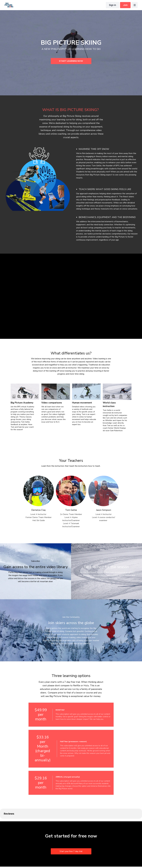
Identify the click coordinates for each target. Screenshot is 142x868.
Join (125, 5)
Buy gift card (80, 859)
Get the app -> (108, 859)
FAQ (70, 859)
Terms (55, 859)
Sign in (112, 5)
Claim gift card (93, 859)
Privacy (63, 859)
